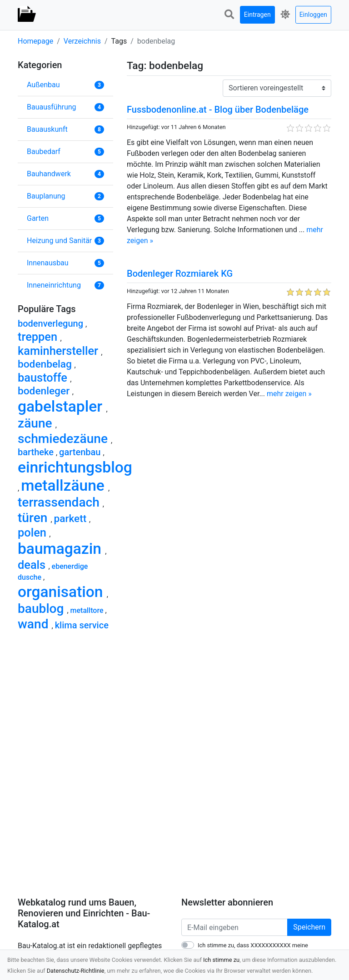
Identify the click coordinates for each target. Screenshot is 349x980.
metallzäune (65, 485)
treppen (39, 337)
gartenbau (81, 452)
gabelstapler (62, 406)
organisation (62, 592)
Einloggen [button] (313, 15)
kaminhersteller (59, 351)
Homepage (35, 41)
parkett (72, 519)
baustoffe (44, 378)
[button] (229, 15)
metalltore (88, 610)
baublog (42, 609)
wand (35, 624)
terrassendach (60, 502)
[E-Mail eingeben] (234, 927)
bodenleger (45, 391)
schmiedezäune (64, 439)
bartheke (37, 452)
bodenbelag (46, 364)
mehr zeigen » (289, 394)
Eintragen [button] (257, 15)
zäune (37, 423)
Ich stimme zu (221, 960)
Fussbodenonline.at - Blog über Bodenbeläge (218, 109)
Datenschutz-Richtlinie (76, 971)
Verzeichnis (82, 41)
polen (33, 532)
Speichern (309, 927)
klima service (82, 625)
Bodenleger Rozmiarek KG (180, 274)
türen (34, 518)
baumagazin (61, 549)
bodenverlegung (52, 323)
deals (33, 565)
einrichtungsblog (75, 467)
